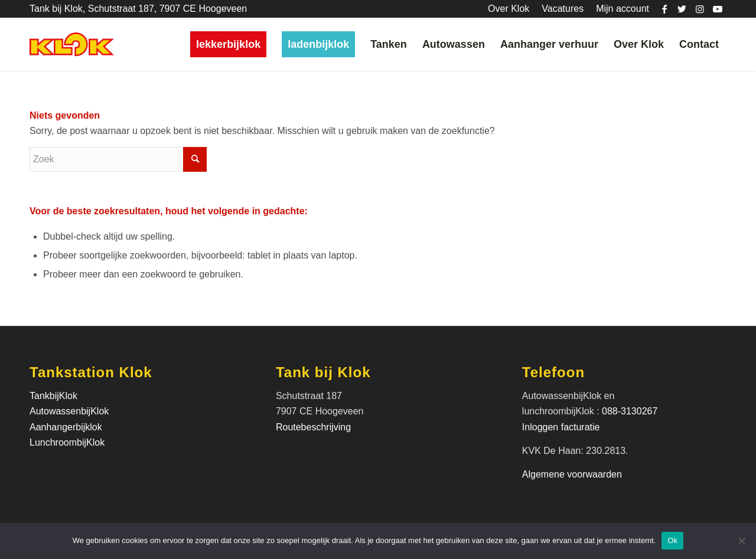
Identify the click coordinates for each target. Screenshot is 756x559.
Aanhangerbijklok (66, 427)
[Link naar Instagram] (700, 9)
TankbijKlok (53, 396)
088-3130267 (630, 411)
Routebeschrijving (313, 427)
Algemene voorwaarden (572, 474)
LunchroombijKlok (67, 442)
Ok (672, 540)
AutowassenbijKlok (69, 411)
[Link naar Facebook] (664, 9)
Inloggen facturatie (562, 427)
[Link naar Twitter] (682, 9)
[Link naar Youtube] (718, 9)
